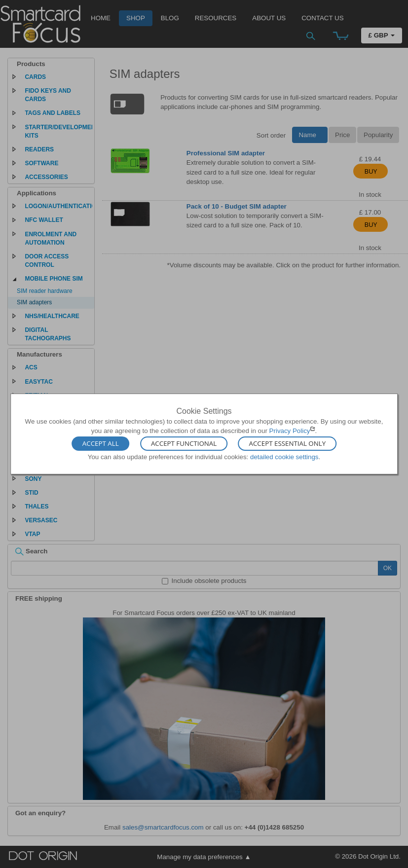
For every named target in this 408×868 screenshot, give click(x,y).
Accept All (101, 443)
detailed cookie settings (284, 456)
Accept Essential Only (288, 443)
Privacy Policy (290, 431)
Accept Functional (184, 443)
